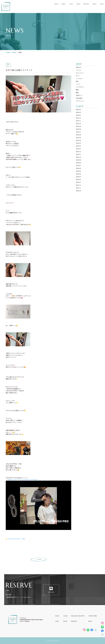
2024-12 (78, 151)
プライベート (80, 101)
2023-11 (78, 188)
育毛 (77, 81)
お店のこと (79, 95)
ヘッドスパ (79, 79)
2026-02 (78, 112)
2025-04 (78, 140)
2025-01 (78, 149)
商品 (77, 90)
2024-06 (78, 168)
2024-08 (78, 163)
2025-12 (78, 118)
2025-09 (78, 126)
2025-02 (78, 146)
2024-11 (78, 154)
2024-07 (78, 165)
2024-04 (78, 174)
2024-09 (78, 160)
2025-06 (78, 135)
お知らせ (79, 67)
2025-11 (78, 121)
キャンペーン (80, 73)
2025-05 (78, 138)
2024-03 (78, 177)
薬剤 (77, 92)
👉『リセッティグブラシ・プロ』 (16, 539)
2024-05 (78, 171)
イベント (79, 70)
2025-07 (78, 132)
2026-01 (78, 115)
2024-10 (78, 157)
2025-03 (78, 143)
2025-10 (78, 124)
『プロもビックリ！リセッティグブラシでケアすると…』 (23, 480)
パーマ (78, 84)
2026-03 (78, 110)
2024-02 (78, 179)
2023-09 (78, 191)
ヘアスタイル (80, 87)
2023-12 (78, 185)
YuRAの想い (79, 98)
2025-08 (78, 129)
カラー (78, 76)
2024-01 (78, 182)
